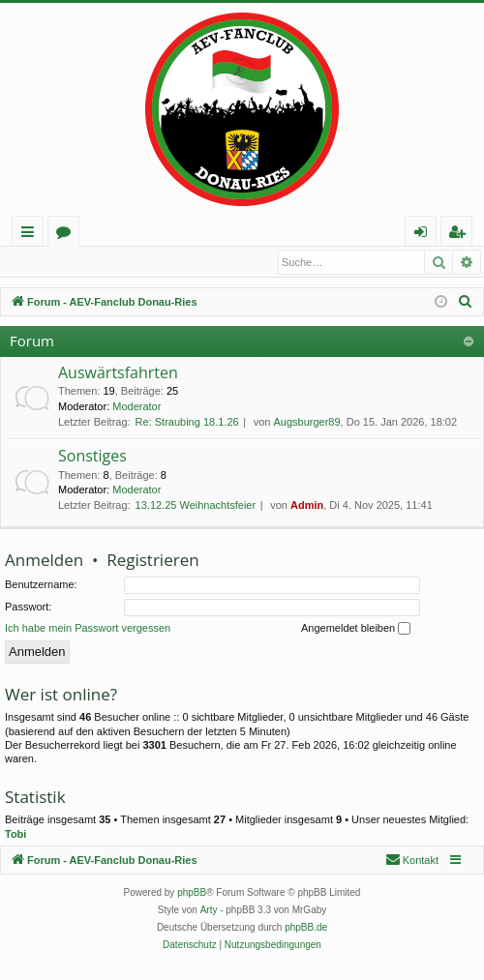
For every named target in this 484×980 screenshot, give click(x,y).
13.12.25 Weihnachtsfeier (196, 506)
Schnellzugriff (31, 235)
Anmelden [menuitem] (426, 235)
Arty (209, 911)
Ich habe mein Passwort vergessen (88, 629)
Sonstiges (92, 457)
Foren (67, 235)
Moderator (136, 407)
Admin (307, 506)
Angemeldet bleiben (356, 630)
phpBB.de (306, 928)
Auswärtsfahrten (118, 373)
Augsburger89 (306, 423)
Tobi (15, 835)
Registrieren (134, 262)
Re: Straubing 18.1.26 (187, 423)
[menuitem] (466, 303)
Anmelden (48, 262)
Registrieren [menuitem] (461, 235)
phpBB (192, 893)
